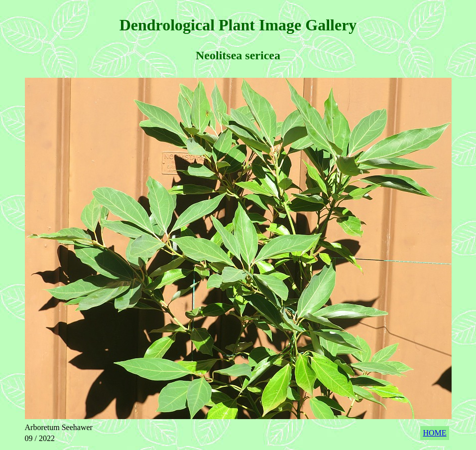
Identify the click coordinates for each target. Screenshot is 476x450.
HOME (434, 433)
